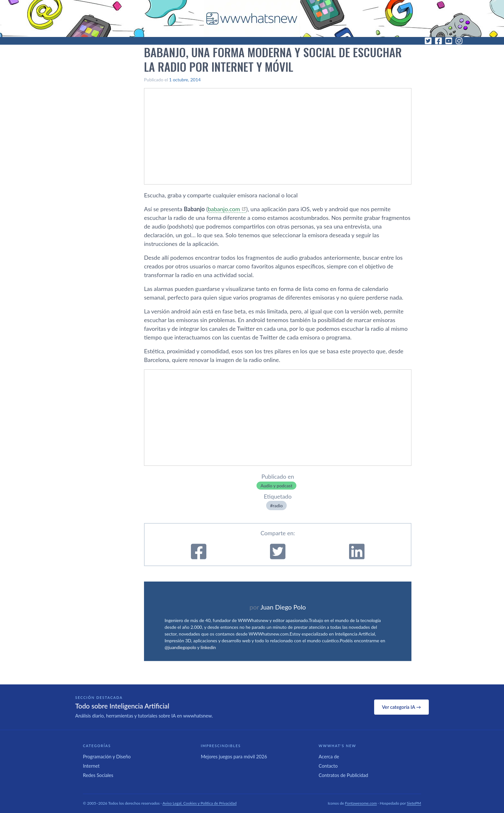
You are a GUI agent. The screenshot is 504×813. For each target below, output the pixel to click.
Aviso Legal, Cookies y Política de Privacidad (200, 803)
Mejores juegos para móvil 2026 (234, 756)
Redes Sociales (98, 775)
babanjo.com (224, 209)
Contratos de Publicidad (343, 775)
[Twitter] (428, 41)
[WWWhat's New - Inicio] (252, 18)
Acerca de (329, 756)
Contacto (328, 766)
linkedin (208, 647)
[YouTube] (449, 41)
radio (278, 506)
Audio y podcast (276, 486)
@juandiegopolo (180, 647)
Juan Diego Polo (283, 607)
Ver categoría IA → (401, 707)
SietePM (414, 803)
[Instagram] (459, 41)
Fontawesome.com (361, 803)
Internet (91, 766)
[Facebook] (438, 41)
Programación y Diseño (107, 756)
